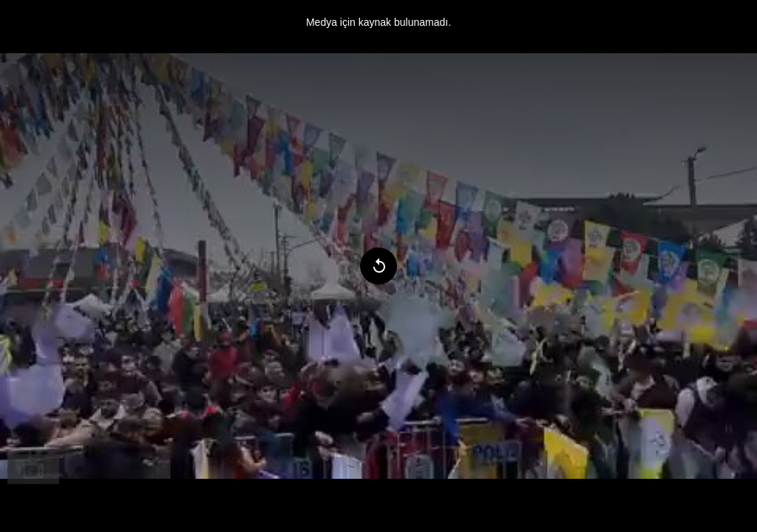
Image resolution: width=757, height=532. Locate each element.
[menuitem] (33, 469)
